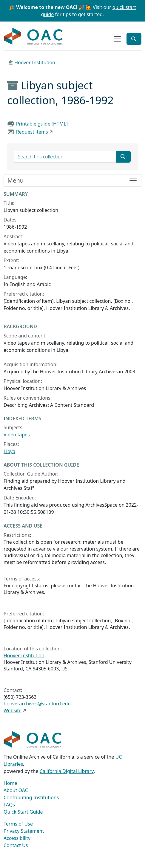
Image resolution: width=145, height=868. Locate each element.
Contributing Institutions (31, 797)
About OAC (16, 790)
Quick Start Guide (23, 812)
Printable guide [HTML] (42, 124)
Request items (32, 132)
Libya (9, 451)
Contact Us (16, 845)
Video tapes (17, 435)
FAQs (9, 805)
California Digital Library (67, 771)
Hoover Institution (35, 62)
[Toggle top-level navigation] (117, 39)
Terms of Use (18, 824)
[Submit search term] (123, 157)
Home (10, 783)
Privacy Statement (24, 831)
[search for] (65, 157)
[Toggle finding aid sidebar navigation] (72, 181)
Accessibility (17, 838)
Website (13, 710)
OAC (33, 36)
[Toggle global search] (134, 39)
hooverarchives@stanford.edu (37, 704)
